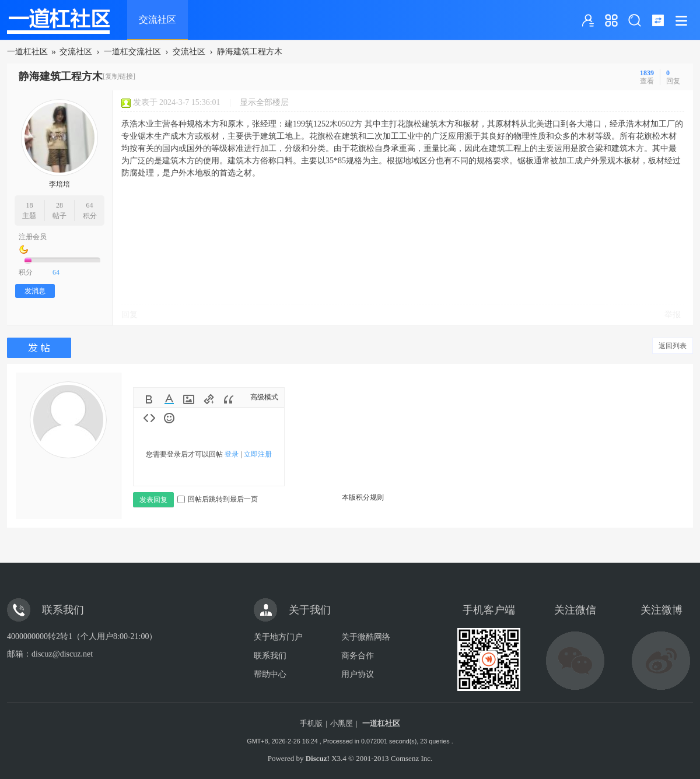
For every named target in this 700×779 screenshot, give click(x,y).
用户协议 (358, 674)
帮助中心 (270, 674)
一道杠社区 (27, 52)
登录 (232, 454)
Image (189, 399)
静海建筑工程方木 (250, 52)
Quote (229, 399)
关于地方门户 (278, 637)
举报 (673, 315)
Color (169, 399)
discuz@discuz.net (62, 654)
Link (209, 399)
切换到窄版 (658, 20)
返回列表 (673, 346)
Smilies (169, 418)
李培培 (60, 184)
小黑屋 (342, 723)
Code (149, 418)
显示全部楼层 (264, 102)
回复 (129, 315)
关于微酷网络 (366, 637)
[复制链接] (119, 76)
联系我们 (270, 656)
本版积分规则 (363, 497)
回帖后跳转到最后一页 (218, 499)
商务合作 (358, 656)
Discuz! (318, 758)
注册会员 (33, 237)
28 (60, 205)
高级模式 (264, 397)
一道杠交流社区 (132, 52)
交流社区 (157, 20)
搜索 (635, 20)
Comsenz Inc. (412, 758)
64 (90, 205)
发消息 (35, 291)
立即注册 (258, 454)
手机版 (311, 723)
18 (29, 205)
